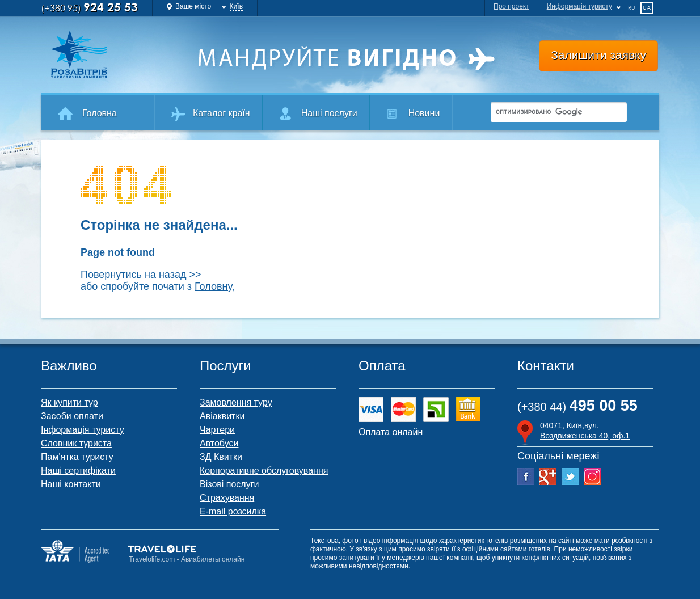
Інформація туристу (83, 430)
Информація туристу (579, 6)
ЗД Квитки (221, 457)
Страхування (227, 498)
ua (647, 7)
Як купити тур (69, 402)
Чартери (217, 430)
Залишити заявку (598, 55)
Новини (424, 113)
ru (632, 7)
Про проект (511, 6)
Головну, (215, 286)
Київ (236, 6)
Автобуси (219, 443)
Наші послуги (329, 113)
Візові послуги (229, 484)
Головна (100, 113)
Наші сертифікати (78, 471)
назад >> (180, 275)
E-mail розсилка (233, 511)
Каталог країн (222, 113)
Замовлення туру (236, 402)
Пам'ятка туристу (77, 457)
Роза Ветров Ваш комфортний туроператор (115, 54)
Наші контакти (71, 484)
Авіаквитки (222, 416)
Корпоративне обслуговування (264, 471)
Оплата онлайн (391, 432)
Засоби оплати (72, 416)
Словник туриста (76, 443)
